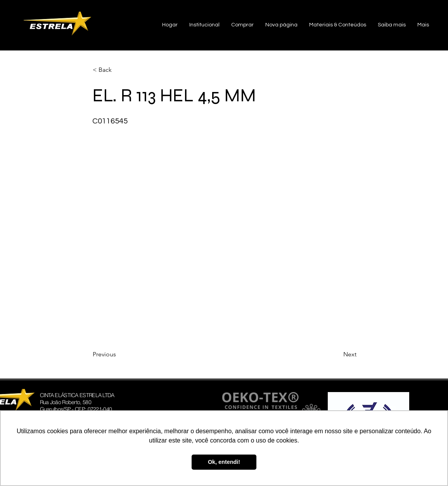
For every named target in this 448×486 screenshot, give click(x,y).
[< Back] (118, 70)
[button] (204, 25)
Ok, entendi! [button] (224, 462)
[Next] (337, 354)
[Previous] (118, 354)
